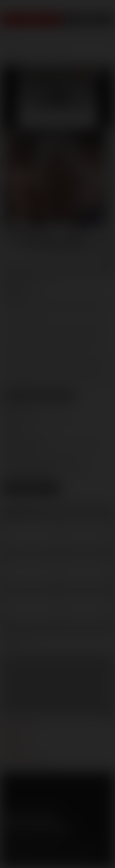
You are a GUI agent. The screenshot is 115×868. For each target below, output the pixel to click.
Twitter (18, 816)
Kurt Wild (79, 312)
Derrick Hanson (74, 306)
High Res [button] (46, 485)
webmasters (13, 732)
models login (14, 750)
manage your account (21, 725)
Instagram (53, 816)
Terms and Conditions (17, 842)
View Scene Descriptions (40, 395)
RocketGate (84, 848)
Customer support (18, 756)
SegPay (51, 848)
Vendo (63, 848)
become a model (16, 744)
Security (55, 842)
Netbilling (38, 848)
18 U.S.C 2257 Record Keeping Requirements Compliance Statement (47, 862)
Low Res (16, 485)
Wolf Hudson (36, 318)
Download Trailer (31, 493)
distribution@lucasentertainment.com (44, 470)
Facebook (6, 816)
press (8, 738)
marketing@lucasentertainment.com (43, 456)
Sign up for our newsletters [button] (36, 827)
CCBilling (24, 848)
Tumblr (41, 816)
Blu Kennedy (77, 299)
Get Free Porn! (88, 20)
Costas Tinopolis (37, 306)
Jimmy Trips (53, 312)
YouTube (29, 816)
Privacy (40, 842)
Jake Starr (28, 312)
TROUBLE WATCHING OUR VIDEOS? (28, 762)
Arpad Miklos (46, 299)
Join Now (30, 20)
